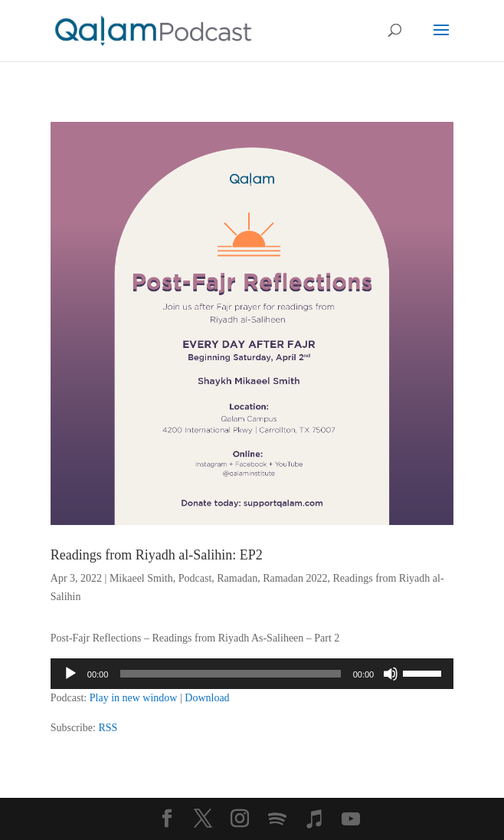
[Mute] (391, 674)
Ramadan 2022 (295, 578)
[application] (252, 674)
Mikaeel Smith (141, 578)
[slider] (230, 674)
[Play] (70, 674)
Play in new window (134, 698)
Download (207, 698)
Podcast (195, 578)
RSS (108, 728)
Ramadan (237, 578)
